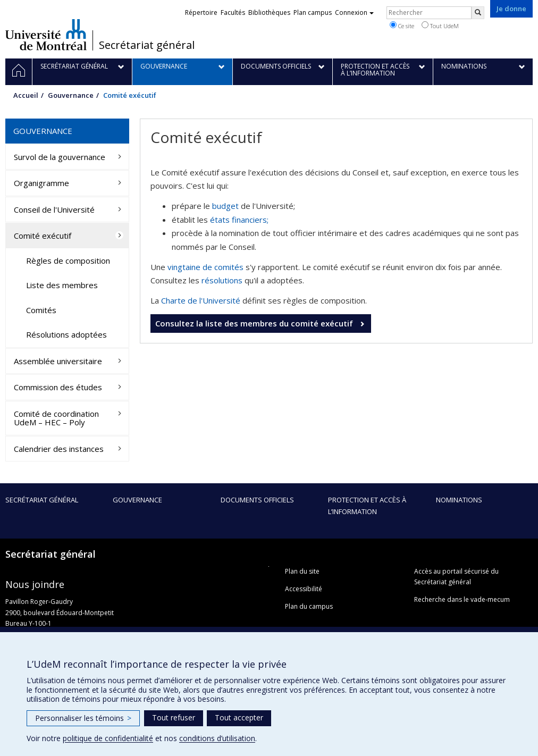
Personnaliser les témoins (83, 718)
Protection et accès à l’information (367, 506)
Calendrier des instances (59, 449)
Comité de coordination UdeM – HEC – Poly (56, 418)
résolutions (222, 280)
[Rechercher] (478, 13)
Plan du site (302, 571)
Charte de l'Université (201, 300)
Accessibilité (304, 589)
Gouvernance (71, 95)
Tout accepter (239, 717)
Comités (41, 310)
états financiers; (239, 220)
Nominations (459, 500)
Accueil (26, 95)
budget (225, 206)
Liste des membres (62, 285)
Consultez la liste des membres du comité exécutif (255, 323)
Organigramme (41, 183)
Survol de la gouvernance (60, 157)
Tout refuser (174, 717)
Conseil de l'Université (54, 209)
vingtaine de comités (205, 267)
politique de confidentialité (108, 738)
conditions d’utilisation (217, 738)
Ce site (402, 26)
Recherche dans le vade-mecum (462, 599)
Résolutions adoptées (66, 334)
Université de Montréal (46, 35)
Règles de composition (68, 261)
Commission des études (58, 387)
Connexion (354, 12)
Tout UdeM (440, 26)
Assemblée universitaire (58, 361)
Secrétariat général (147, 45)
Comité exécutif (43, 236)
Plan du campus (309, 606)
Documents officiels (257, 500)
